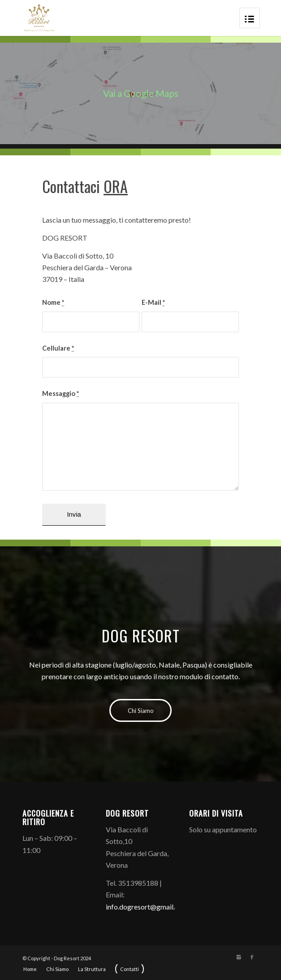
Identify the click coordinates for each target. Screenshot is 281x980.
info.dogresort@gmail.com (147, 907)
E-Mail (153, 302)
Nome (53, 302)
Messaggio (61, 393)
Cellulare (58, 348)
